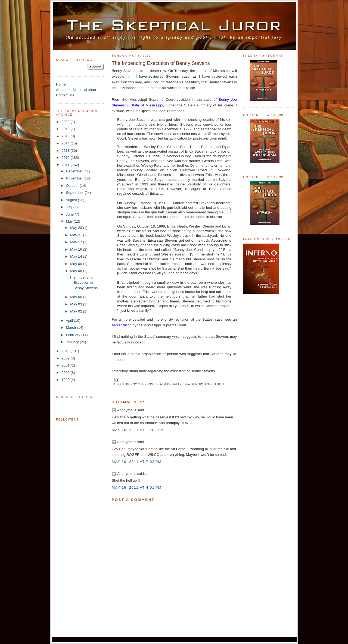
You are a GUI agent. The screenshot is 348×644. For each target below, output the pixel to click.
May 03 (77, 304)
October (73, 186)
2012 (66, 158)
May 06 (77, 297)
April (70, 321)
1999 (66, 380)
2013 (66, 151)
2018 (66, 136)
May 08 (77, 271)
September (75, 193)
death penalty (169, 384)
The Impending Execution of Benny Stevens (83, 283)
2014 (66, 143)
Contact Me (65, 95)
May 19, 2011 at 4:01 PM (137, 487)
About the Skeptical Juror (76, 90)
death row (193, 384)
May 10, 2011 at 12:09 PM (138, 430)
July (69, 207)
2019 (66, 129)
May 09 (77, 264)
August (72, 200)
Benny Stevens (140, 384)
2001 (66, 365)
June (70, 214)
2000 (66, 373)
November (75, 178)
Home (61, 84)
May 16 (77, 249)
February (74, 335)
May (70, 221)
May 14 (77, 256)
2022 (66, 122)
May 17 (77, 242)
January (73, 342)
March (71, 328)
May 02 (77, 311)
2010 (66, 351)
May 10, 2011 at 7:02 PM (137, 462)
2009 (66, 358)
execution (215, 384)
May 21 (77, 235)
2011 (66, 165)
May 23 (77, 228)
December (75, 171)
